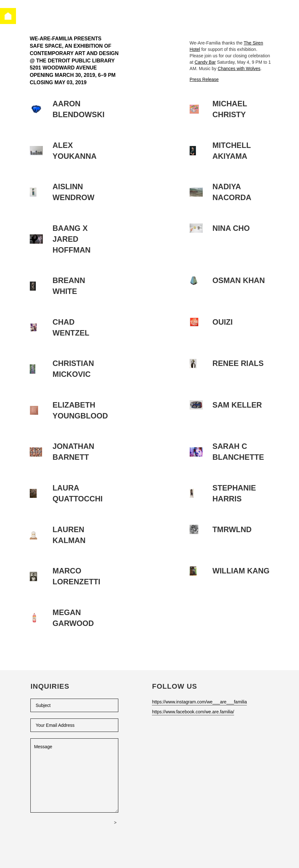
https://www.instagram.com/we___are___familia (199, 702)
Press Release (204, 79)
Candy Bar (205, 62)
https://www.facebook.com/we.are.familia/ (193, 712)
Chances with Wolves (239, 69)
